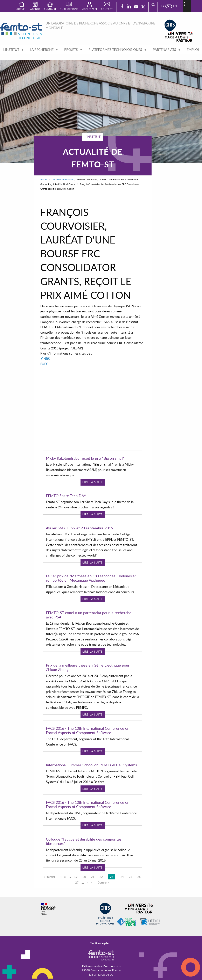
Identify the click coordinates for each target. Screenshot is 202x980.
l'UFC (44, 364)
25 (132, 877)
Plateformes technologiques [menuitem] (116, 50)
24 (123, 877)
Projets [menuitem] (72, 50)
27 (78, 882)
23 (113, 877)
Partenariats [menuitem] (165, 50)
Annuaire (50, 9)
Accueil (44, 179)
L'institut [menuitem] (12, 50)
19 (77, 877)
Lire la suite (93, 482)
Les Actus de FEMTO (62, 179)
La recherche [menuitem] (43, 50)
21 (94, 877)
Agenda (35, 9)
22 (102, 877)
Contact (107, 9)
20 (85, 877)
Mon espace (90, 9)
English (173, 6)
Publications (69, 9)
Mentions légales (100, 943)
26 (140, 877)
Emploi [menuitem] (193, 50)
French (165, 6)
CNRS (46, 359)
